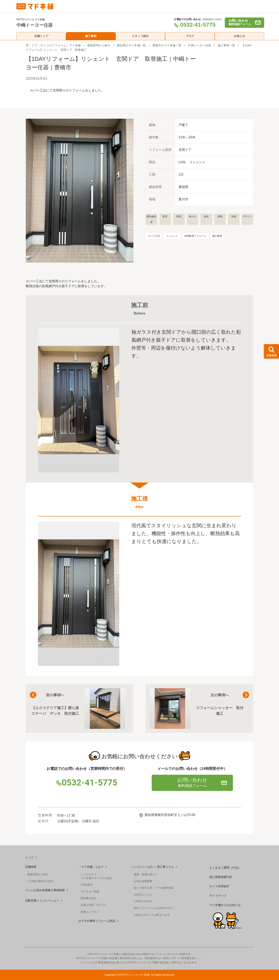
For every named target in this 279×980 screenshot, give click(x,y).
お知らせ (239, 36)
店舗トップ (41, 36)
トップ (29, 857)
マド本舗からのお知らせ (225, 905)
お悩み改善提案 (143, 881)
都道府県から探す (99, 45)
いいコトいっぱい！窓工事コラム (153, 867)
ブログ (190, 36)
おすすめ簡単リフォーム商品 (97, 921)
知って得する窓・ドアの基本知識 (154, 888)
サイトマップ (218, 896)
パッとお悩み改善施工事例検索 (45, 890)
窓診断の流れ (89, 898)
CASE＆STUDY (143, 901)
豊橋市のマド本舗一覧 (167, 45)
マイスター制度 (90, 891)
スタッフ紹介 (140, 36)
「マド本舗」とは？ (91, 867)
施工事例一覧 (226, 45)
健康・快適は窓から (146, 874)
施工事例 (91, 36)
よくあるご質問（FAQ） (225, 868)
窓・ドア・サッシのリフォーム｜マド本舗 (53, 45)
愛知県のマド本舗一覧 (131, 45)
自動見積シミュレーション (42, 901)
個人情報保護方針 (221, 877)
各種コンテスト (90, 912)
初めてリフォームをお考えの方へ (154, 908)
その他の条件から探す (41, 881)
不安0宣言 (87, 885)
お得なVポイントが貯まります (152, 915)
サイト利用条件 (219, 886)
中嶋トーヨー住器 (199, 45)
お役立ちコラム (143, 895)
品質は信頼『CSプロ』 (94, 905)
